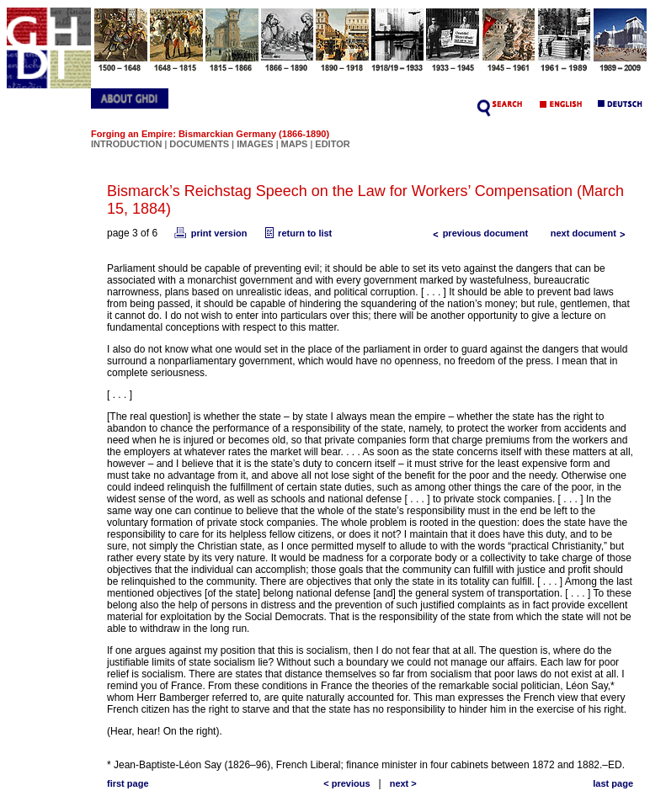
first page (128, 783)
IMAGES (255, 144)
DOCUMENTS (199, 144)
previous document (477, 233)
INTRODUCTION (126, 144)
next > (403, 783)
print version (210, 233)
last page (613, 783)
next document (592, 233)
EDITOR (332, 144)
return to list (296, 233)
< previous (346, 783)
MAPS (295, 144)
